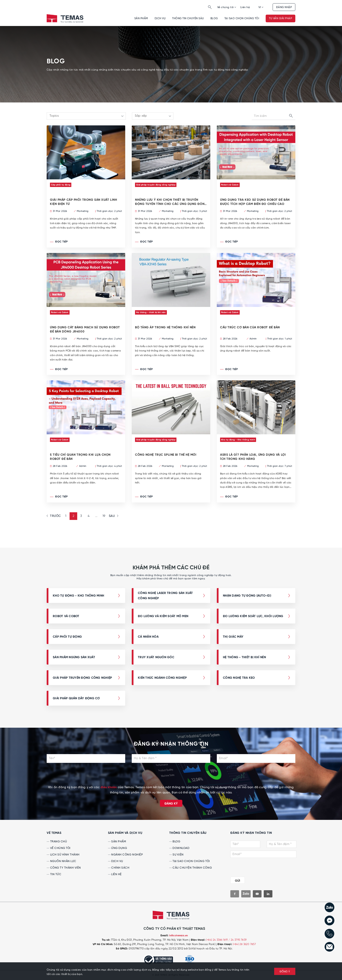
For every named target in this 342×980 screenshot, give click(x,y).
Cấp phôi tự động (61, 185)
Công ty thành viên (64, 868)
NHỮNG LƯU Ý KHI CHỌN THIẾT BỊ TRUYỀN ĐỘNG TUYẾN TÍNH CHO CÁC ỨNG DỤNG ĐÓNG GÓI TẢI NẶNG (171, 202)
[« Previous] (54, 516)
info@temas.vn (178, 936)
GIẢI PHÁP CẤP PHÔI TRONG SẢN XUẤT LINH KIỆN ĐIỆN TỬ (83, 202)
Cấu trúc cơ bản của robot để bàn (250, 327)
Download (179, 848)
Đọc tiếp (59, 242)
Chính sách (119, 868)
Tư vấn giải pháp (280, 18)
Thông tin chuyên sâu (188, 18)
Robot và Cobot (230, 185)
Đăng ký (171, 804)
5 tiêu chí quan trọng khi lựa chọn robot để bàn (80, 457)
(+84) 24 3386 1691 (217, 940)
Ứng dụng (118, 848)
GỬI (238, 881)
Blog (214, 18)
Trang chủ (57, 842)
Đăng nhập (284, 7)
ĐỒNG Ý (285, 972)
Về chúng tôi (227, 7)
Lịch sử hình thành (63, 855)
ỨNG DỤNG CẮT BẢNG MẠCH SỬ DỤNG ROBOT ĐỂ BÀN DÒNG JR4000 (85, 330)
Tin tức (54, 874)
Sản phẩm (141, 18)
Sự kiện (176, 855)
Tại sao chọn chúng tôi (242, 18)
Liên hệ (245, 7)
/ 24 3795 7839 (238, 940)
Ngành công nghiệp (125, 855)
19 (104, 516)
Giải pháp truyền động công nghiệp (156, 185)
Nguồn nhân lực (62, 861)
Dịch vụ (160, 18)
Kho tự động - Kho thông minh (238, 440)
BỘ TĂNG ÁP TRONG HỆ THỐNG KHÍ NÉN (165, 327)
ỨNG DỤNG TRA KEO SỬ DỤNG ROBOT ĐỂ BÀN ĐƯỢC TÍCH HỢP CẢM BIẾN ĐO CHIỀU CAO (255, 202)
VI (261, 7)
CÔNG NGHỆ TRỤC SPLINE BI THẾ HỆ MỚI (166, 455)
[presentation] (171, 776)
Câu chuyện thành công (191, 868)
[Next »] (113, 516)
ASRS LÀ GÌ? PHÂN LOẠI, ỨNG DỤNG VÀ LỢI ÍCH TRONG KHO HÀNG (253, 457)
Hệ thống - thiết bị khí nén (151, 312)
